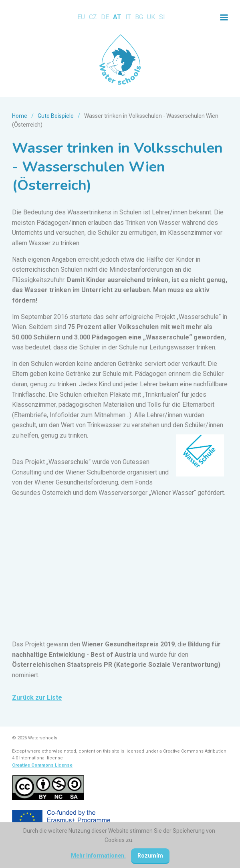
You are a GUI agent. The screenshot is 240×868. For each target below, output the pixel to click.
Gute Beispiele (56, 116)
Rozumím (150, 856)
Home (20, 116)
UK (151, 17)
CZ (93, 17)
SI (162, 17)
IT (128, 17)
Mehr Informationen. (98, 856)
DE (105, 17)
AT (117, 17)
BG (139, 17)
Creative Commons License (42, 765)
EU (81, 17)
